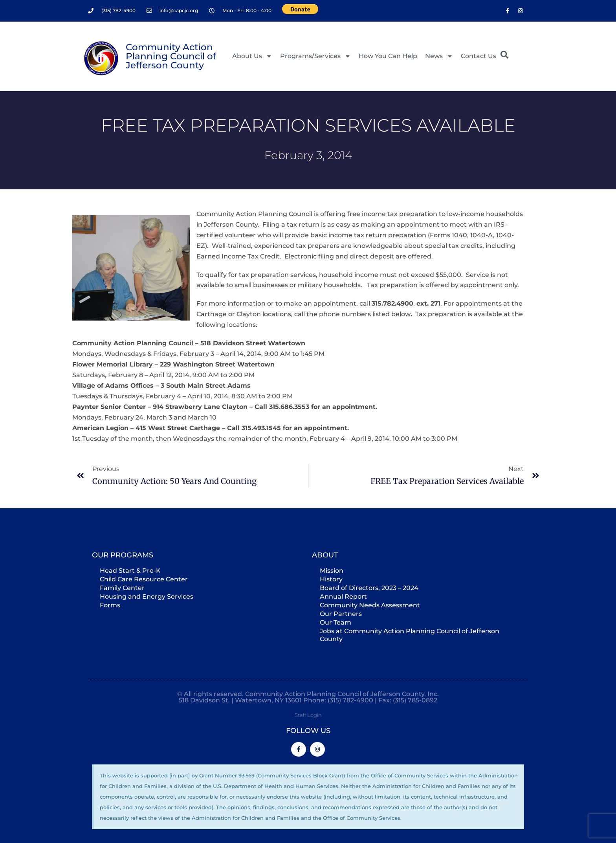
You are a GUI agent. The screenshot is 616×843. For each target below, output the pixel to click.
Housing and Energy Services (147, 596)
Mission (332, 570)
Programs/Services (315, 56)
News (439, 56)
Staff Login (308, 715)
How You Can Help (388, 56)
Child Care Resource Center (144, 579)
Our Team (335, 622)
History (331, 579)
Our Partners (341, 613)
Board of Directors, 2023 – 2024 (369, 587)
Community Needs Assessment (370, 605)
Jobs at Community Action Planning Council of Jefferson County (410, 635)
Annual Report (343, 596)
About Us (252, 56)
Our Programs (123, 555)
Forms (110, 605)
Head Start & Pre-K (130, 570)
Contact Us (478, 56)
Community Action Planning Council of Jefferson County (171, 56)
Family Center (122, 587)
